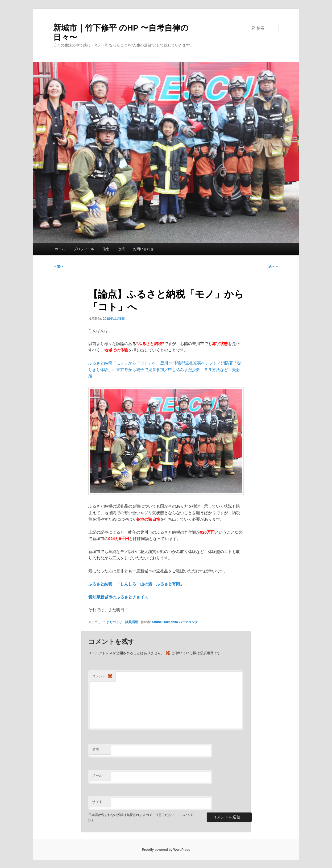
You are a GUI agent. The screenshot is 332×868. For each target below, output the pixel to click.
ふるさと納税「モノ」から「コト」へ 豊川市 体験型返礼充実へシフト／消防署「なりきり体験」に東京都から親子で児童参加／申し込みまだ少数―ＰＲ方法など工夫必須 (165, 369)
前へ (58, 266)
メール (97, 775)
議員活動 (132, 622)
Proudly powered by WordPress (166, 850)
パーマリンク (188, 622)
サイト (97, 802)
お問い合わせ (143, 249)
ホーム (60, 249)
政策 (121, 249)
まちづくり (114, 622)
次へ (274, 266)
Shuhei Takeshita (165, 622)
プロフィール (84, 249)
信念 (106, 249)
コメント (102, 676)
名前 (96, 749)
